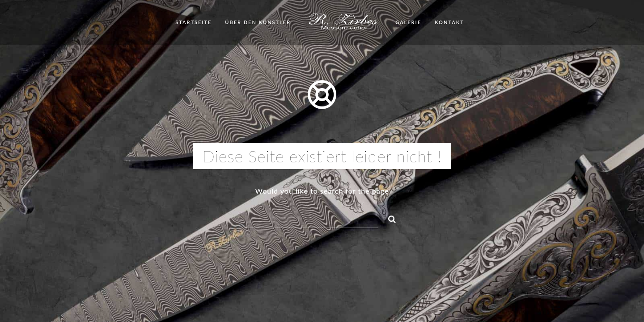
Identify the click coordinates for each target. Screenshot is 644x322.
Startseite (193, 22)
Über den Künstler (258, 22)
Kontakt (449, 22)
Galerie (408, 22)
